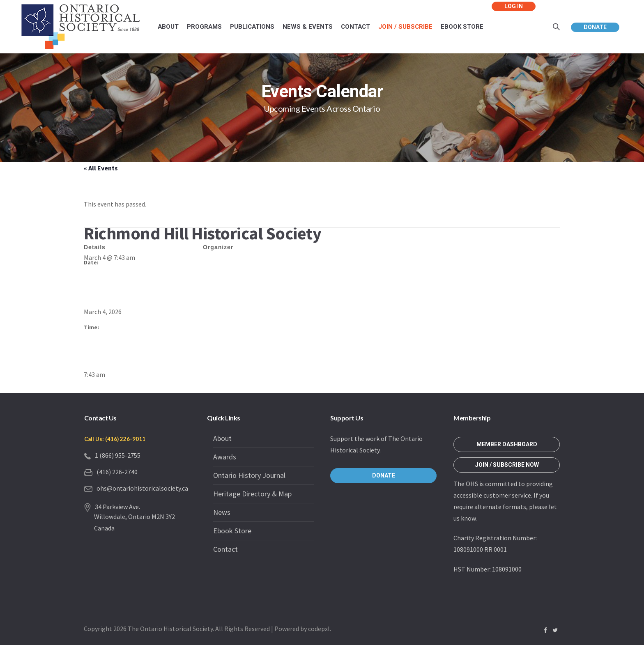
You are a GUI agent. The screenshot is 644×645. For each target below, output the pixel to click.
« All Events (101, 168)
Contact (225, 549)
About (222, 438)
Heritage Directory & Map (252, 494)
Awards (225, 457)
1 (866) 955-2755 (118, 455)
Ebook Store (232, 531)
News (222, 512)
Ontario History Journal (249, 475)
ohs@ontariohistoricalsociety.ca (142, 488)
